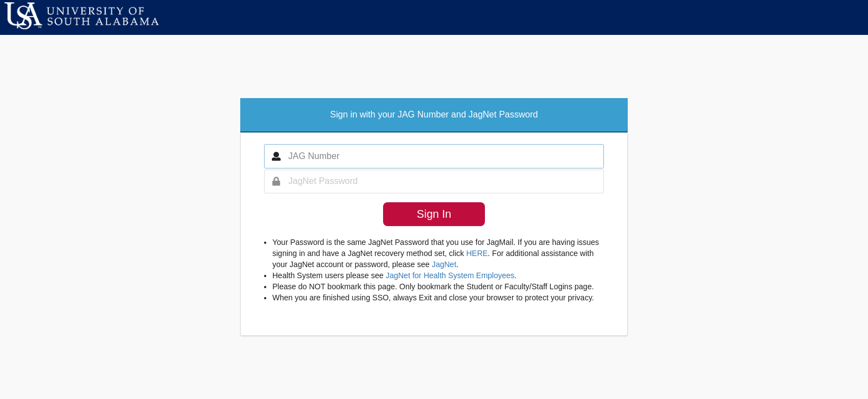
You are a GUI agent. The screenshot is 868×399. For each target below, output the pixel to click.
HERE (477, 253)
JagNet (444, 264)
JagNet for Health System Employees (450, 275)
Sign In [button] (434, 214)
